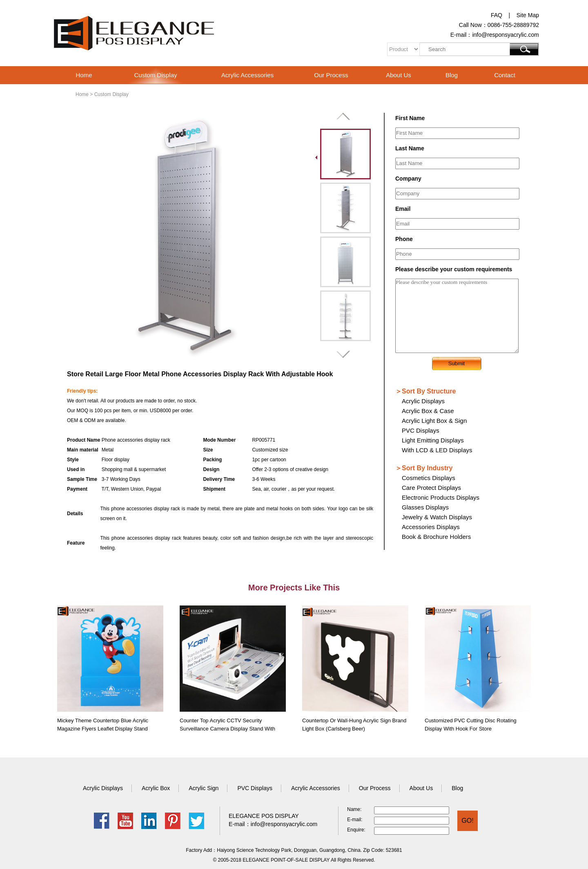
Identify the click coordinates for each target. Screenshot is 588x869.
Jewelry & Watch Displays (437, 517)
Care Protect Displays (431, 488)
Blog (452, 75)
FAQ (497, 15)
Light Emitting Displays (433, 440)
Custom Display (155, 75)
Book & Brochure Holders (436, 537)
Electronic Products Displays (441, 497)
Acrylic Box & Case (428, 411)
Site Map (528, 15)
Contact (505, 75)
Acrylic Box (156, 788)
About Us (399, 75)
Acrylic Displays (423, 401)
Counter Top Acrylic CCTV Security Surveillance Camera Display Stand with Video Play (227, 729)
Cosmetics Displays (429, 478)
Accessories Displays (431, 527)
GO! (467, 821)
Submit (457, 363)
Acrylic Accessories (247, 75)
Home (84, 75)
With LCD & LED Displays (437, 450)
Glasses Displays (425, 507)
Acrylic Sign (204, 788)
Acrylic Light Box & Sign (434, 421)
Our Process (331, 75)
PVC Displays (421, 430)
